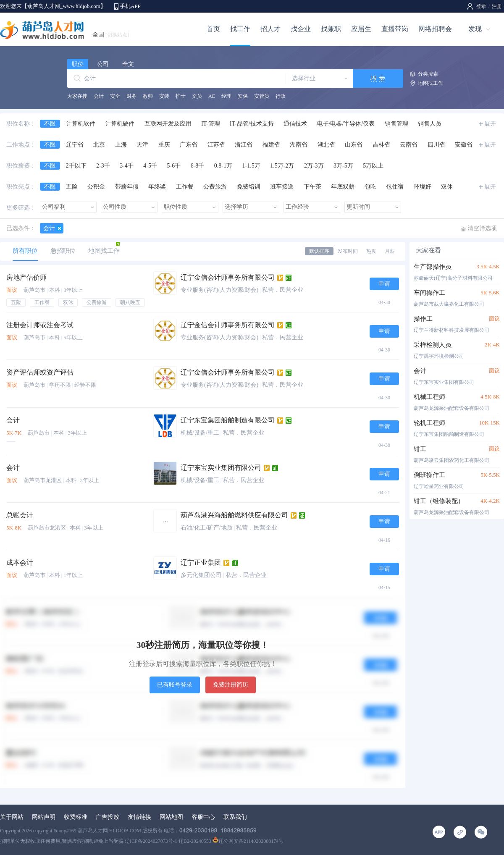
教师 (148, 96)
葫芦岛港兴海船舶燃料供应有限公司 (234, 515)
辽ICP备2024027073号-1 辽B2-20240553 (168, 841)
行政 (281, 96)
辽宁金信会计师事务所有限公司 (228, 277)
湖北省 (326, 145)
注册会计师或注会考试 (40, 325)
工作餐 (185, 187)
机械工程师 (429, 397)
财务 (131, 96)
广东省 (189, 145)
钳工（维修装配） (439, 501)
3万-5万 (343, 166)
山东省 (354, 145)
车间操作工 (429, 293)
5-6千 (174, 166)
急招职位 (63, 251)
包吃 (370, 187)
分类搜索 (428, 74)
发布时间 (348, 251)
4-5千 (150, 166)
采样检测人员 (433, 345)
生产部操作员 (433, 267)
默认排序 (319, 251)
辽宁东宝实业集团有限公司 (221, 468)
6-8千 (198, 166)
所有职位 (25, 251)
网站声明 (44, 817)
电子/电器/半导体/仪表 (346, 124)
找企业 (301, 29)
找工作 (240, 29)
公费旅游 (215, 187)
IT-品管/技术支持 (252, 124)
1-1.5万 (251, 166)
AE (212, 96)
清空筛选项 (482, 228)
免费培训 (249, 187)
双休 (447, 187)
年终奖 (157, 187)
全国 (111, 35)
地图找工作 (430, 83)
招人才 (270, 29)
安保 (243, 96)
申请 (384, 284)
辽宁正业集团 (201, 563)
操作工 (423, 319)
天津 (142, 145)
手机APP (130, 6)
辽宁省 (75, 145)
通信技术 (295, 124)
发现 (475, 29)
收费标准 (76, 817)
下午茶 (312, 187)
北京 (99, 145)
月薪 (390, 251)
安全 (115, 96)
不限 (50, 124)
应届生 (361, 29)
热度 (371, 251)
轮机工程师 (429, 423)
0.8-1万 (223, 166)
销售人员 (430, 124)
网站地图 (171, 817)
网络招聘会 (435, 29)
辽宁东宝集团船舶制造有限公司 (228, 420)
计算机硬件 (120, 124)
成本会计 (20, 563)
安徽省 (464, 145)
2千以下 (76, 166)
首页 (213, 29)
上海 (121, 145)
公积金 (96, 187)
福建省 (271, 145)
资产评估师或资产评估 (40, 372)
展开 (490, 124)
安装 (164, 96)
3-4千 (127, 166)
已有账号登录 (175, 685)
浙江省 (244, 145)
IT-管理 (211, 124)
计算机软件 (81, 124)
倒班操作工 (429, 475)
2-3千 (103, 166)
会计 (99, 96)
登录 (481, 6)
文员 (197, 96)
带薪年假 (127, 187)
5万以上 (373, 166)
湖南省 (299, 145)
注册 (497, 6)
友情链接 (139, 817)
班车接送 (282, 187)
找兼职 (331, 29)
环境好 (423, 187)
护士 (181, 96)
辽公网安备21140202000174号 (248, 841)
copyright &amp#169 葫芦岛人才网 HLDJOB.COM (87, 831)
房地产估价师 (26, 277)
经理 (226, 96)
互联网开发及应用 (168, 124)
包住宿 (395, 187)
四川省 (436, 145)
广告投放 (108, 817)
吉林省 (381, 145)
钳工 (420, 449)
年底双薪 (343, 187)
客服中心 (203, 817)
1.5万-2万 (282, 166)
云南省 (409, 145)
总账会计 (20, 515)
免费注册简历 (231, 685)
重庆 (164, 145)
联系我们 (235, 817)
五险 (72, 187)
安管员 (262, 96)
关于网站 (12, 817)
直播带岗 (395, 29)
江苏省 (216, 145)
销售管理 (396, 124)
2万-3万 (314, 166)
